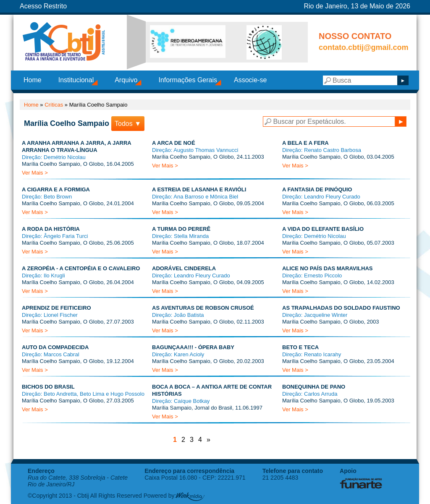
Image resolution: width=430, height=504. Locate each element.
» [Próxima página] (208, 440)
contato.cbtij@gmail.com (364, 47)
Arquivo (126, 80)
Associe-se (250, 80)
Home (33, 80)
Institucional (76, 80)
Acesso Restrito (43, 6)
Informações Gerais (188, 80)
